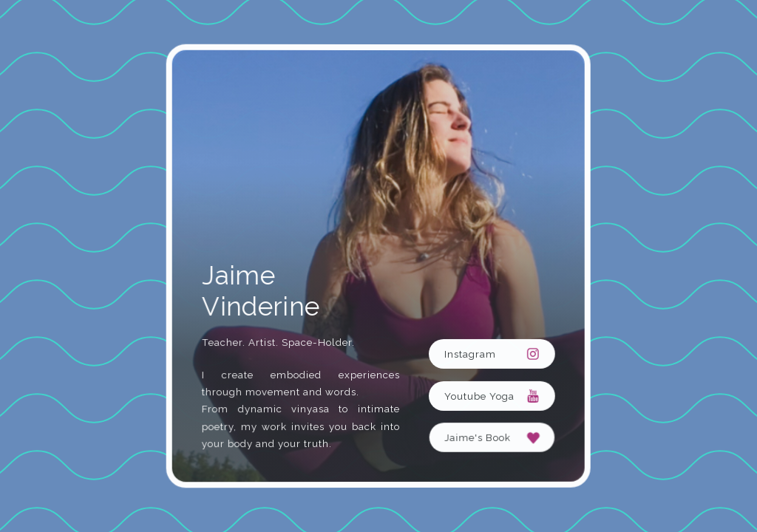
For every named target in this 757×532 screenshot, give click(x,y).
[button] (492, 353)
